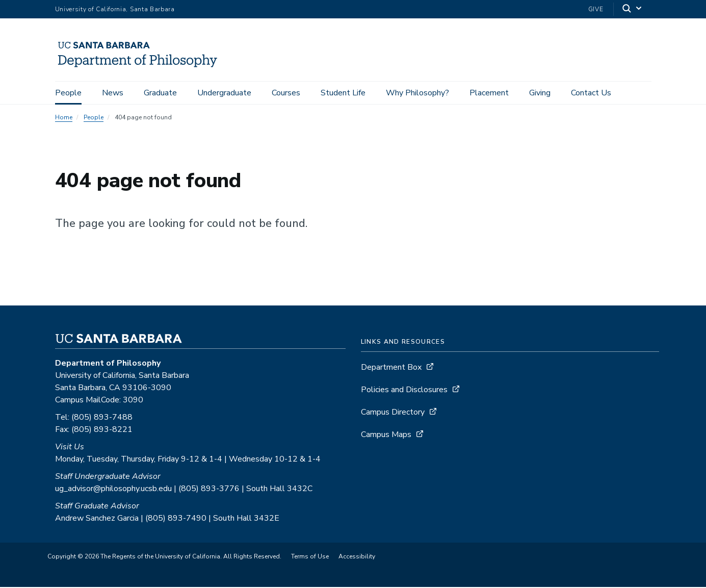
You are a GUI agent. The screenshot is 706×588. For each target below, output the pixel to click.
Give (596, 9)
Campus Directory (393, 413)
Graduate (160, 93)
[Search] (633, 9)
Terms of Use (310, 557)
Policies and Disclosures (404, 391)
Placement (489, 93)
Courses (286, 93)
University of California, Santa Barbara (115, 9)
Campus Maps (386, 436)
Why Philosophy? (417, 93)
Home (64, 118)
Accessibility (357, 557)
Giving (540, 93)
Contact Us (591, 93)
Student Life (343, 93)
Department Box (391, 368)
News (113, 93)
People (68, 93)
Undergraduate (224, 93)
